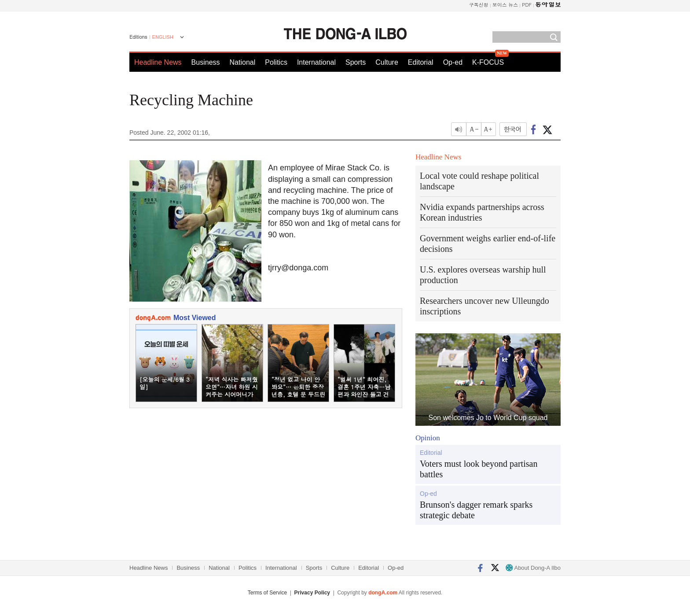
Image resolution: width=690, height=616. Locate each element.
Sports (356, 62)
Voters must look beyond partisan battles (479, 469)
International (316, 62)
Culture (387, 62)
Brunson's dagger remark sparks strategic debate (476, 510)
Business (206, 62)
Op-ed (453, 62)
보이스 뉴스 (505, 5)
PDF (527, 5)
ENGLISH (163, 37)
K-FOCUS (488, 62)
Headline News (158, 62)
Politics (276, 62)
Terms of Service (267, 593)
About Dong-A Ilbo (533, 568)
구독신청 (479, 5)
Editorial (421, 62)
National (243, 62)
